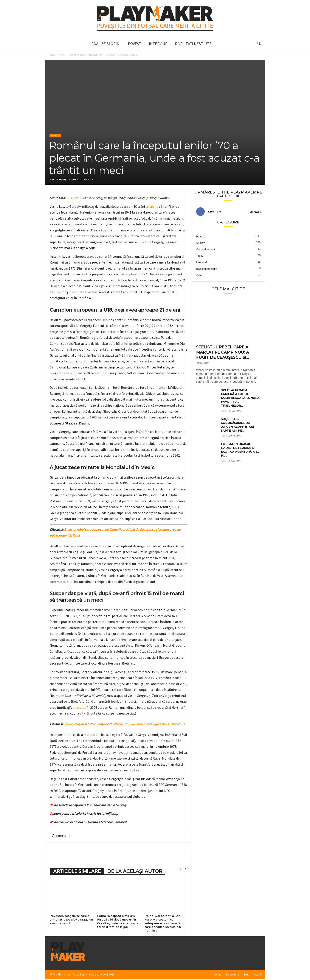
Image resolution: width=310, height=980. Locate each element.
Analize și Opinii (106, 44)
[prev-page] (180, 869)
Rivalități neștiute (193, 44)
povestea (79, 708)
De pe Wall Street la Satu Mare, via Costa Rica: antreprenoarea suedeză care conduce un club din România (163, 924)
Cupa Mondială (205, 250)
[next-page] (185, 869)
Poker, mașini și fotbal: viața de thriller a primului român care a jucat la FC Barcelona (125, 724)
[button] (259, 44)
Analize (201, 243)
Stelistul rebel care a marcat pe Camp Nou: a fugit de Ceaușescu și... (222, 353)
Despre (217, 975)
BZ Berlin (73, 198)
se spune (152, 207)
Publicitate (232, 975)
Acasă (52, 55)
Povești (135, 44)
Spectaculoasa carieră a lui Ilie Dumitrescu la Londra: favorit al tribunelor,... (240, 398)
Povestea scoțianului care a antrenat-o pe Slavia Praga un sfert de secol (71, 920)
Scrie (246, 975)
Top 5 (200, 256)
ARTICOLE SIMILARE (77, 872)
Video (200, 276)
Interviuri (159, 44)
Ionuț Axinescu (69, 180)
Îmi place (255, 212)
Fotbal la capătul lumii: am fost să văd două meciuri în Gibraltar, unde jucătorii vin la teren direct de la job (118, 922)
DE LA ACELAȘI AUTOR (135, 872)
